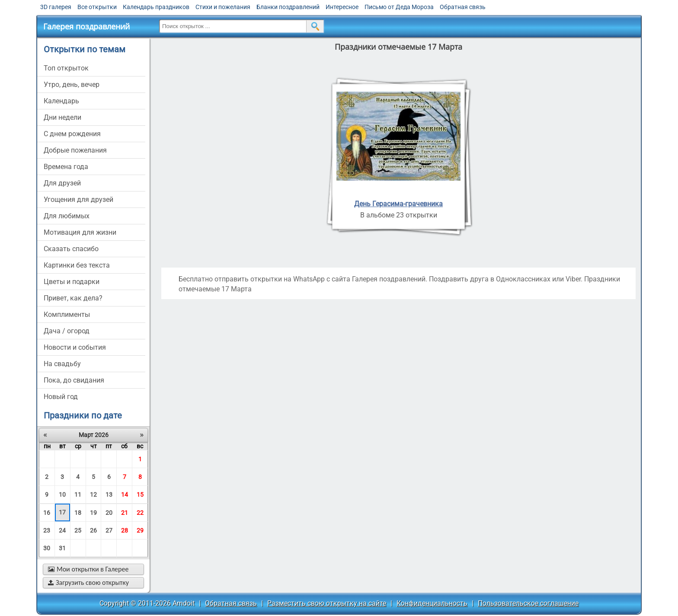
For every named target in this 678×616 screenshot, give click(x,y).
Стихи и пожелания (223, 7)
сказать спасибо (71, 249)
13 (109, 495)
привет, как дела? (73, 298)
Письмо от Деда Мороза (399, 7)
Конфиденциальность (432, 603)
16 (47, 513)
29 (140, 530)
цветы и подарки (72, 282)
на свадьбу (62, 364)
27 (109, 530)
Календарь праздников (156, 7)
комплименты (67, 314)
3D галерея (56, 7)
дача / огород (67, 331)
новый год (61, 397)
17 (62, 512)
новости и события (75, 347)
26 (93, 530)
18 (78, 513)
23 (47, 530)
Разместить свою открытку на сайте (327, 603)
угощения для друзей (78, 199)
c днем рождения (72, 134)
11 (78, 495)
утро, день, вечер (72, 85)
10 (62, 495)
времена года (66, 167)
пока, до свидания (74, 380)
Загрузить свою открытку (88, 582)
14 (125, 495)
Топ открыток (66, 68)
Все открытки (97, 7)
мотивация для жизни (80, 232)
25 (78, 530)
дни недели (62, 117)
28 (125, 530)
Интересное (342, 7)
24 (62, 530)
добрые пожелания (75, 150)
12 (93, 495)
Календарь (61, 101)
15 (140, 495)
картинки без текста (77, 265)
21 (125, 513)
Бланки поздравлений (288, 7)
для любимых (67, 216)
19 (93, 513)
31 (62, 548)
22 (140, 513)
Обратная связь (463, 7)
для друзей (62, 183)
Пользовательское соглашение (528, 603)
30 (47, 548)
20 (109, 513)
